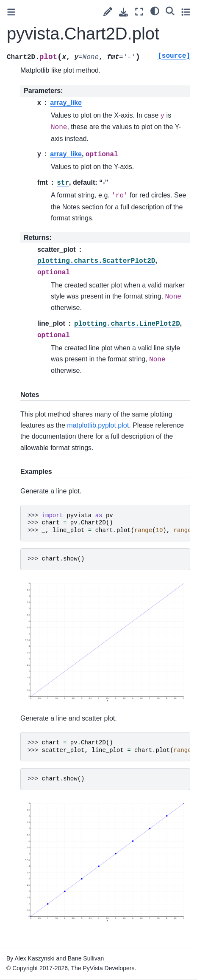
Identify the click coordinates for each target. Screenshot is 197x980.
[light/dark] (155, 11)
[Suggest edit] (108, 12)
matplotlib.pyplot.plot (98, 425)
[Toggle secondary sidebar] (186, 12)
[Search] (170, 11)
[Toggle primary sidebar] (11, 12)
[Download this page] (123, 12)
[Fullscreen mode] (139, 12)
